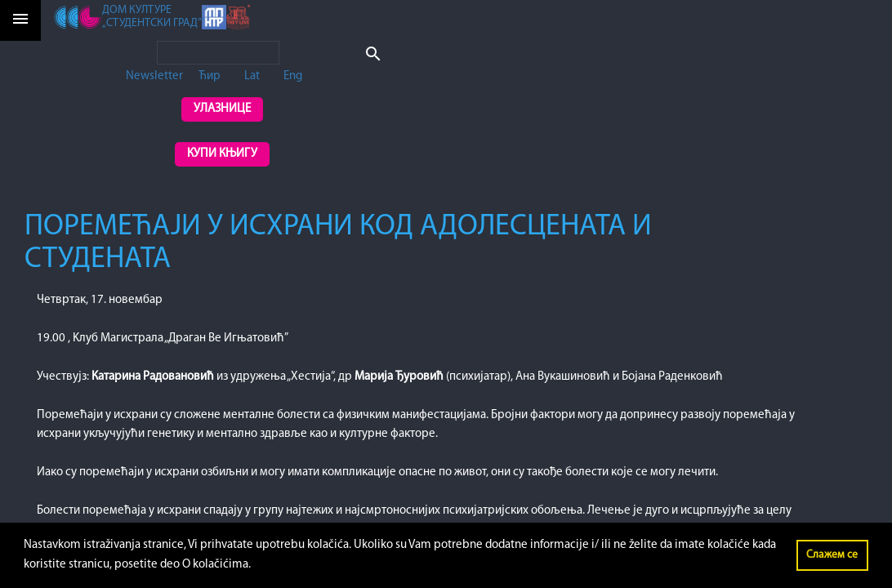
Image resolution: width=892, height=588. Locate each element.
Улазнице (222, 109)
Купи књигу (222, 154)
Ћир (210, 76)
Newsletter (154, 76)
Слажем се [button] (832, 555)
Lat (252, 76)
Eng (293, 76)
